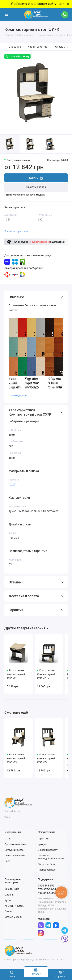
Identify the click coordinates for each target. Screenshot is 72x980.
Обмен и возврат (48, 850)
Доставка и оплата (16, 844)
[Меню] (6, 15)
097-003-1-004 (47, 893)
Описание (15, 47)
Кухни (8, 900)
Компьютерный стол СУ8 (16, 760)
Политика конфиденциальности (51, 857)
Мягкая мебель (13, 917)
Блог (7, 861)
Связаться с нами (15, 855)
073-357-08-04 (47, 889)
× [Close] (68, 4)
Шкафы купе (12, 889)
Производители (47, 870)
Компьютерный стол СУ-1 (16, 676)
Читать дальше (18, 395)
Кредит (42, 844)
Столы (8, 911)
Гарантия (43, 839)
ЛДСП (12, 485)
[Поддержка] (65, 15)
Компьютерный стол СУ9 (46, 760)
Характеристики (38, 47)
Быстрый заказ (36, 187)
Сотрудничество (14, 850)
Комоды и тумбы (14, 906)
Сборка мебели (47, 864)
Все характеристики (16, 231)
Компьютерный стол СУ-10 (46, 676)
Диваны (9, 895)
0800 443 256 (46, 886)
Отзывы (62, 47)
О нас (8, 839)
